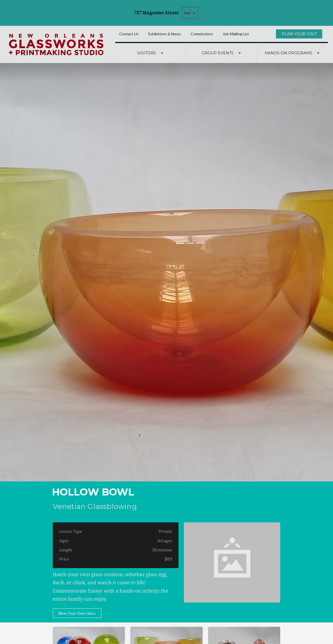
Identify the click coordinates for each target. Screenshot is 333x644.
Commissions (202, 34)
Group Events (222, 53)
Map (190, 13)
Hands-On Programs (293, 53)
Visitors (151, 53)
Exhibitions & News (165, 34)
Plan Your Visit (299, 34)
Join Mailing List (236, 34)
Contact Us (129, 34)
